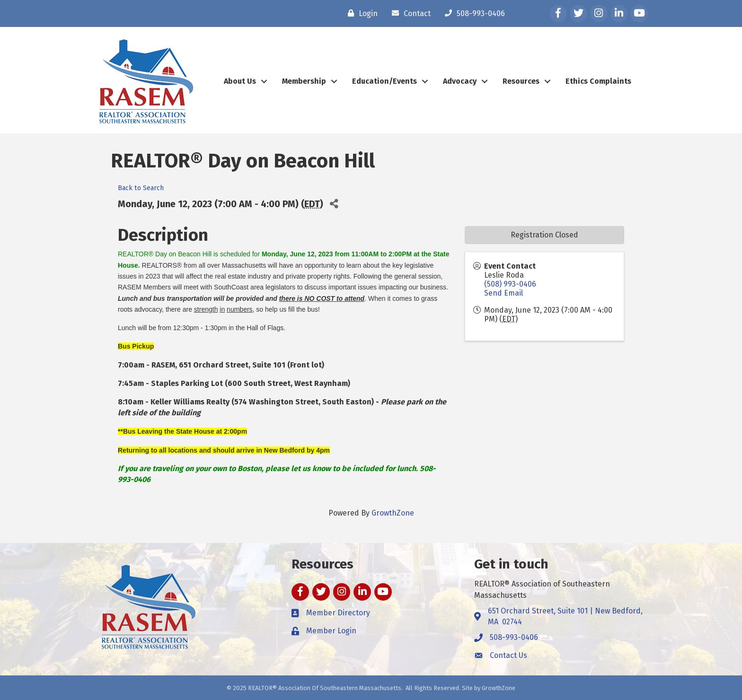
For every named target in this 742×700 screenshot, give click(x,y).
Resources (521, 81)
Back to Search (141, 188)
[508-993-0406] (473, 13)
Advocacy (460, 81)
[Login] (360, 13)
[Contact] (409, 13)
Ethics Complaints (598, 81)
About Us (240, 81)
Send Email (503, 293)
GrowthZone (393, 513)
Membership (304, 81)
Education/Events (384, 81)
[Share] (334, 204)
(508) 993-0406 (510, 284)
